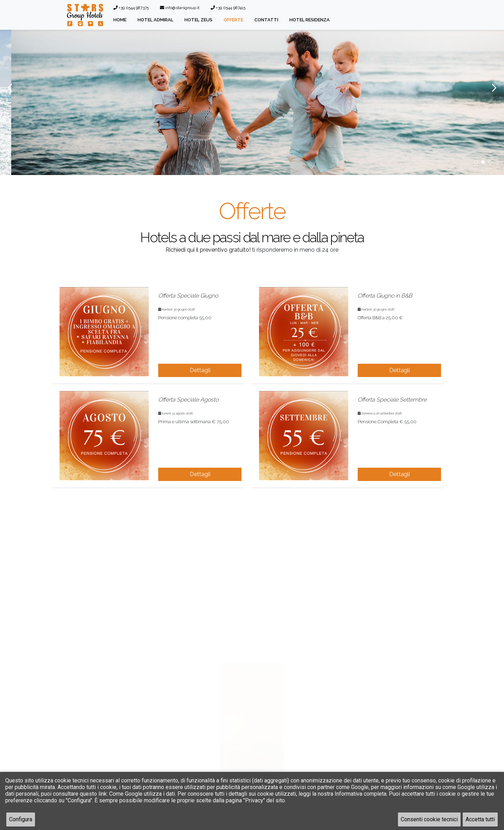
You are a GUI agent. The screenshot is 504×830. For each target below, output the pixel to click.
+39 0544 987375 (131, 8)
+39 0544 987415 (228, 8)
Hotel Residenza (310, 20)
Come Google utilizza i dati (142, 794)
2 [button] (483, 162)
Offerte (233, 20)
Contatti (266, 20)
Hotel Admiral (155, 20)
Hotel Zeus (198, 20)
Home (120, 20)
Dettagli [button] (200, 370)
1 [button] (476, 162)
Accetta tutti (480, 819)
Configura (21, 819)
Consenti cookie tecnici (429, 819)
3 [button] (490, 162)
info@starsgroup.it (180, 8)
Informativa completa (360, 794)
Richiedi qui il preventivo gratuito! (208, 250)
